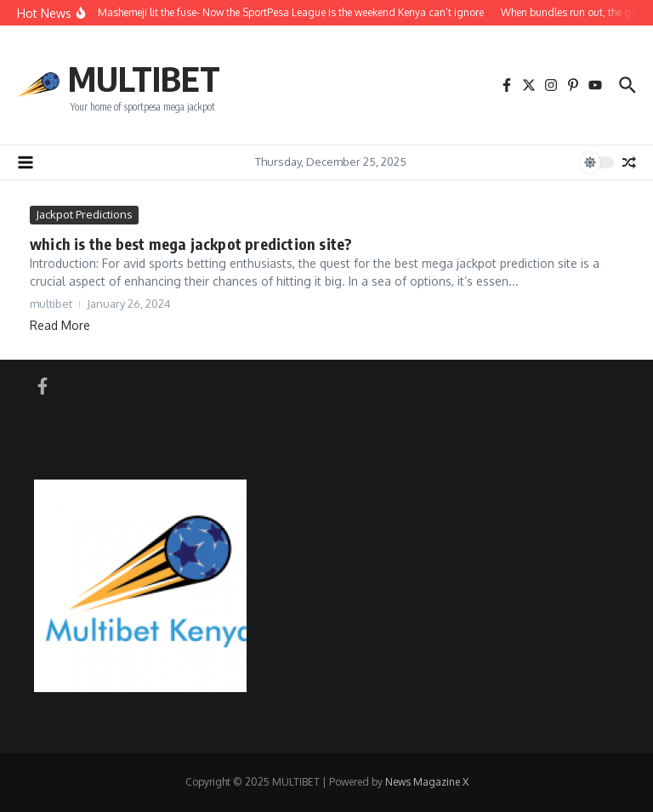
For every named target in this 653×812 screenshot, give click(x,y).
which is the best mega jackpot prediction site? (191, 244)
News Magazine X (427, 782)
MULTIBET (144, 78)
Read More (60, 325)
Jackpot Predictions (84, 214)
